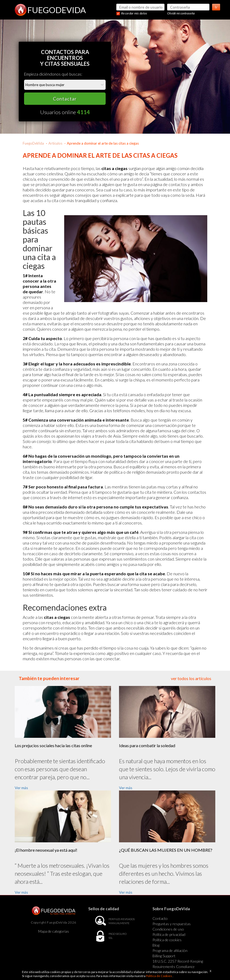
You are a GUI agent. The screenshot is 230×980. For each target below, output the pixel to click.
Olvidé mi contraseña (181, 13)
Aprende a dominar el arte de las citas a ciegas (103, 143)
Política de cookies (167, 940)
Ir (216, 7)
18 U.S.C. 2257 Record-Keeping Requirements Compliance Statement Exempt (178, 967)
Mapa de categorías (54, 931)
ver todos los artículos (191, 678)
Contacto (160, 918)
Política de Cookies (159, 976)
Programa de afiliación (170, 950)
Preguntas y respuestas (172, 924)
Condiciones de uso (168, 929)
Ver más (21, 788)
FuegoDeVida (33, 143)
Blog (156, 945)
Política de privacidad (169, 934)
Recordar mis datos (134, 13)
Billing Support (164, 956)
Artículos (55, 143)
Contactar (65, 99)
